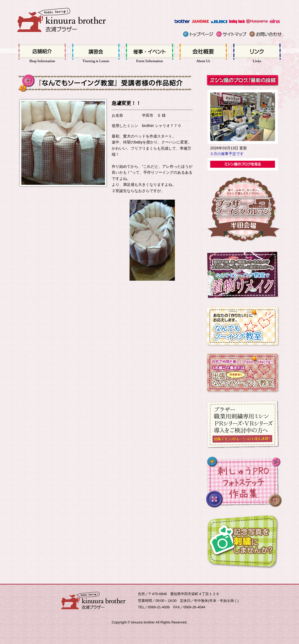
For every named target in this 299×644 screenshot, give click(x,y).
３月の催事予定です (227, 154)
